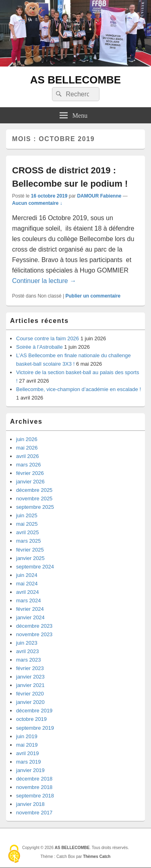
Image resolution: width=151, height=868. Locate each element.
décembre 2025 (34, 490)
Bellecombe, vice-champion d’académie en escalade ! (79, 389)
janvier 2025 (30, 558)
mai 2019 (27, 745)
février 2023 (30, 668)
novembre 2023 (34, 634)
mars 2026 (28, 465)
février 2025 (30, 550)
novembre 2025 (34, 499)
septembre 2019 (35, 728)
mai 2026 (27, 448)
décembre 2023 (34, 626)
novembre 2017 (34, 813)
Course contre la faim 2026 (48, 338)
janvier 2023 (30, 677)
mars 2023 (28, 660)
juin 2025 (27, 515)
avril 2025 (27, 532)
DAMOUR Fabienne (99, 196)
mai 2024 (27, 584)
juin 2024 (27, 575)
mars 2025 (28, 541)
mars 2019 (28, 762)
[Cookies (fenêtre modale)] (14, 854)
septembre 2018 (35, 796)
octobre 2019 (31, 719)
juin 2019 (27, 736)
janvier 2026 (30, 482)
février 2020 (30, 694)
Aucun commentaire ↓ (37, 203)
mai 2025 (27, 524)
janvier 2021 (30, 685)
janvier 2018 (30, 804)
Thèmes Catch (97, 857)
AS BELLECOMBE (75, 80)
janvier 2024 (30, 617)
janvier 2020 (30, 702)
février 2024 (30, 609)
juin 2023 (27, 643)
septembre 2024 (35, 567)
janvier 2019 (30, 770)
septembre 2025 (35, 507)
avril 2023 (27, 651)
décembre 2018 (34, 779)
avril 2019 (27, 753)
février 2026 (30, 473)
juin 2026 (27, 439)
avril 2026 (27, 456)
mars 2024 (28, 601)
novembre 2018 (34, 787)
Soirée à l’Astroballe (39, 347)
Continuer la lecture (44, 281)
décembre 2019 (34, 711)
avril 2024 (27, 592)
